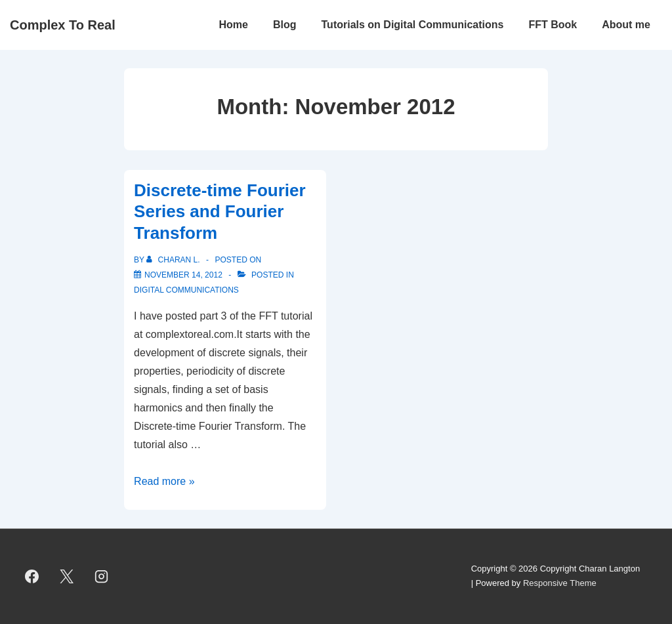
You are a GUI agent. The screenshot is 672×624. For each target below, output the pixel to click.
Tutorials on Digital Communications (413, 25)
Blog (285, 25)
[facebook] (32, 576)
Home (234, 25)
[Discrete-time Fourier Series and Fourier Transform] (183, 275)
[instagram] (102, 576)
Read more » (164, 481)
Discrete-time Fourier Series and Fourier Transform (220, 212)
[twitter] (67, 576)
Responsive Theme (560, 583)
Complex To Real (63, 25)
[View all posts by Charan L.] (174, 260)
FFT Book (553, 25)
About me (626, 25)
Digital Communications (186, 290)
